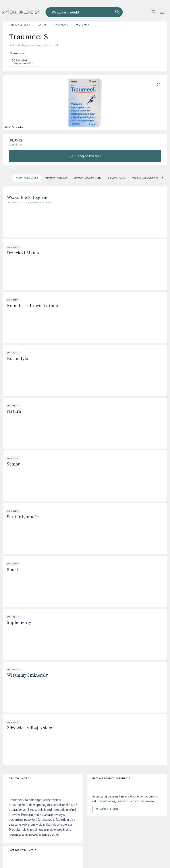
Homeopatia (61, 25)
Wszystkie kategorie (27, 198)
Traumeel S (83, 25)
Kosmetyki (18, 359)
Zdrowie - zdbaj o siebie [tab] (87, 178)
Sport (13, 570)
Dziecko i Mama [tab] (116, 178)
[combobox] (85, 12)
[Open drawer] (162, 12)
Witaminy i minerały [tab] (56, 178)
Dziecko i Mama (23, 253)
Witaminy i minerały (27, 675)
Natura (42, 25)
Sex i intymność (23, 517)
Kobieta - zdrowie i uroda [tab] (146, 178)
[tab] (27, 178)
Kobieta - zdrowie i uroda (32, 306)
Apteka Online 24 (20, 25)
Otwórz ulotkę (107, 809)
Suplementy (19, 623)
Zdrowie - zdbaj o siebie (31, 728)
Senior (13, 464)
